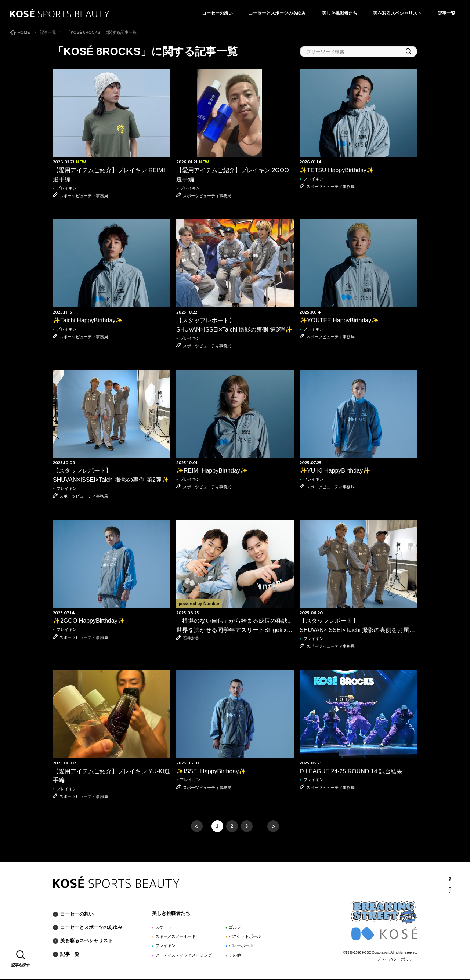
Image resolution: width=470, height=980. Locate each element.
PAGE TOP (450, 886)
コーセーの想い (217, 13)
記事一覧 (446, 13)
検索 (408, 51)
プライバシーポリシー (397, 960)
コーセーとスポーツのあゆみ (277, 13)
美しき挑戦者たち (340, 13)
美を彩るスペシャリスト (397, 13)
